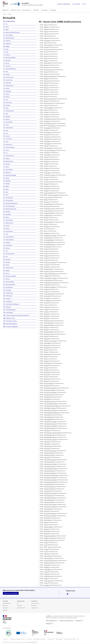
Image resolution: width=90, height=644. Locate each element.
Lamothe (46, 251)
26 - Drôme (6, 97)
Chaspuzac (47, 139)
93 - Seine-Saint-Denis (9, 285)
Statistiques (34, 606)
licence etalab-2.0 (31, 642)
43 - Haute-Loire (8, 144)
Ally (45, 36)
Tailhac (46, 543)
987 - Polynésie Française (10, 321)
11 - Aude (6, 52)
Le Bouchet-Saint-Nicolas (51, 274)
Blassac (46, 85)
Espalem (46, 191)
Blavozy (46, 88)
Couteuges (47, 173)
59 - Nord (6, 189)
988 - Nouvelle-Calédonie (10, 324)
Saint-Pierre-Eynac (49, 496)
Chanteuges (47, 132)
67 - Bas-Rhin (7, 212)
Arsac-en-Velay (48, 45)
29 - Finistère (7, 105)
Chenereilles (47, 155)
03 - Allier (6, 30)
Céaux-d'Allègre (48, 108)
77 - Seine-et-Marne (9, 240)
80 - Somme (7, 248)
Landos (46, 253)
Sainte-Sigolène (48, 419)
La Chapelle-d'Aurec (49, 242)
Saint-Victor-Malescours (50, 513)
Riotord (46, 381)
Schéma (19, 606)
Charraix (46, 135)
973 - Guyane (7, 299)
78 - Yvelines (7, 242)
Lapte (46, 260)
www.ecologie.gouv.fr (51, 621)
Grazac (46, 220)
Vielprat (46, 578)
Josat (46, 231)
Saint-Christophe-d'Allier (51, 404)
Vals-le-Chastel (48, 556)
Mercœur (47, 327)
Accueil (6, 10)
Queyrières (47, 372)
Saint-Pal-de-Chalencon (50, 482)
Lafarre (46, 249)
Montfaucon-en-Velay (50, 341)
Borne (46, 97)
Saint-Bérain (47, 399)
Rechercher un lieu (15, 10)
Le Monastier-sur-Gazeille (51, 283)
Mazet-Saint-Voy (49, 323)
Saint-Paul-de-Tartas (50, 489)
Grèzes (46, 224)
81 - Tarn (6, 251)
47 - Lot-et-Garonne (9, 156)
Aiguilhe (46, 27)
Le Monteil (47, 285)
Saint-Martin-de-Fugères (50, 478)
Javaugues (47, 227)
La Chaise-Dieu (48, 238)
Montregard (47, 343)
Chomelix (47, 159)
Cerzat (46, 110)
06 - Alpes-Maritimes (9, 38)
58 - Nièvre (6, 186)
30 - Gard (6, 108)
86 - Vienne (6, 265)
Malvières (47, 318)
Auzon (46, 56)
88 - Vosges (6, 271)
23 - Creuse (6, 88)
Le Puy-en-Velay (48, 294)
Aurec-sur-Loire (48, 49)
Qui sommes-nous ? (27, 10)
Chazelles (47, 153)
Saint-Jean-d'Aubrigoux (50, 451)
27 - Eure (6, 100)
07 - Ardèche (7, 41)
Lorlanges (47, 307)
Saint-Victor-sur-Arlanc (50, 516)
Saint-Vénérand (48, 509)
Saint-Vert (47, 511)
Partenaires (36, 10)
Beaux (46, 72)
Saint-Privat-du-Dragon (50, 504)
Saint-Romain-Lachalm (50, 507)
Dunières (47, 188)
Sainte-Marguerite (49, 417)
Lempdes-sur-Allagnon (50, 287)
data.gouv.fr (49, 624)
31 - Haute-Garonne (9, 111)
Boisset (46, 92)
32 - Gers (6, 114)
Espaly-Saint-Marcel (49, 193)
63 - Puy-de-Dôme (8, 200)
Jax (45, 229)
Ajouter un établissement (64, 4)
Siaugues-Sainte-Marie (50, 536)
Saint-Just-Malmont (49, 471)
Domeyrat (47, 186)
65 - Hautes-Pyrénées (9, 206)
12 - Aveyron (7, 55)
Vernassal (47, 572)
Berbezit (46, 79)
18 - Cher (6, 72)
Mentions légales (59, 639)
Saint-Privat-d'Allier (49, 502)
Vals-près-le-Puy (48, 558)
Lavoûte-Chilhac (49, 269)
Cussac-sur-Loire (49, 182)
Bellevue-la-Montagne (50, 76)
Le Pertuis (47, 292)
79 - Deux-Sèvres (8, 245)
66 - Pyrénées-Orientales (10, 209)
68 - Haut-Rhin (7, 214)
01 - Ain (5, 24)
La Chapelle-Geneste (50, 244)
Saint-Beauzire (48, 397)
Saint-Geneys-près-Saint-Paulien (53, 433)
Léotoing (46, 289)
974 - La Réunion (8, 301)
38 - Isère (6, 130)
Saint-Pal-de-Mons (49, 484)
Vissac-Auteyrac (49, 581)
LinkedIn (67, 594)
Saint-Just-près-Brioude (50, 473)
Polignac (46, 361)
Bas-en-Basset (48, 63)
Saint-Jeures (47, 457)
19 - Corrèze (7, 74)
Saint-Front (47, 431)
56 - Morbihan (7, 181)
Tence (46, 545)
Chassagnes (47, 141)
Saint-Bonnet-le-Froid (50, 401)
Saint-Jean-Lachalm (49, 455)
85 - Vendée (7, 262)
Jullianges (47, 233)
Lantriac (46, 258)
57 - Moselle (7, 184)
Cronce (46, 177)
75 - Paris (6, 234)
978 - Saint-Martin (8, 313)
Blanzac (46, 83)
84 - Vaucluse (7, 259)
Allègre (46, 29)
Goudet (46, 218)
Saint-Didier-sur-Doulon (51, 410)
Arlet (46, 43)
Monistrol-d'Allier (49, 332)
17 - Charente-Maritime (10, 69)
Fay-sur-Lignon (48, 197)
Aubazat (47, 47)
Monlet (46, 336)
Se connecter (77, 4)
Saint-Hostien (48, 446)
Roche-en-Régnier (49, 383)
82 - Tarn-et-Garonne (9, 254)
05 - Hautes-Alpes (8, 35)
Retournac (47, 379)
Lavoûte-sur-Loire (49, 271)
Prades (46, 368)
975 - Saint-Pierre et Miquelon (11, 304)
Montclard (47, 339)
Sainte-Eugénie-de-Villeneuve (52, 413)
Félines (46, 200)
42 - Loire (6, 142)
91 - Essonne (7, 279)
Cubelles (46, 179)
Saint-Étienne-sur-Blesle (50, 426)
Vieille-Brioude (48, 576)
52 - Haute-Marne (8, 170)
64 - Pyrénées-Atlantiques (10, 203)
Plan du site (5, 639)
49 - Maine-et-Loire (8, 161)
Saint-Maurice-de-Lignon (51, 480)
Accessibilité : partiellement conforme (17, 639)
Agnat (46, 25)
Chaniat (46, 130)
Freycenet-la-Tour (49, 211)
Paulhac (46, 352)
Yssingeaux (47, 585)
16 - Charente (7, 66)
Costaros (47, 168)
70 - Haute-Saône (8, 220)
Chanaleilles (47, 128)
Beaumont (47, 67)
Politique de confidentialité (70, 639)
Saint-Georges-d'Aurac (50, 435)
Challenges (53, 10)
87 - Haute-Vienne (8, 268)
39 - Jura (6, 133)
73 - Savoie (6, 228)
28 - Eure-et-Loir (8, 102)
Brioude (46, 101)
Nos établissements (7, 603)
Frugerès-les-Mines (49, 213)
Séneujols (47, 534)
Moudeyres (47, 348)
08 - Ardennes (7, 44)
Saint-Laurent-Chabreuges (51, 475)
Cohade (46, 164)
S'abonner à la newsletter (11, 593)
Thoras (50, 547)
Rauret (46, 377)
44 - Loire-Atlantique (9, 147)
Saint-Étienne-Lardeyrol (50, 424)
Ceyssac (46, 112)
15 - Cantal (6, 63)
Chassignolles (48, 144)
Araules (46, 38)
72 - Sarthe (6, 226)
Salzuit (46, 525)
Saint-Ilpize (47, 448)
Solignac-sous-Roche (49, 538)
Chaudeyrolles (48, 148)
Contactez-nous (35, 608)
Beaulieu (47, 65)
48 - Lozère (6, 158)
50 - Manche (7, 164)
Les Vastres (47, 298)
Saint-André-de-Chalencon (51, 388)
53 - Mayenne (7, 172)
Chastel (46, 146)
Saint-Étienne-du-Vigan (50, 422)
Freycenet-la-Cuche (49, 209)
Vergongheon (48, 569)
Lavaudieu (47, 267)
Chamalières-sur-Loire (50, 119)
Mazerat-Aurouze (49, 321)
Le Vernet (47, 303)
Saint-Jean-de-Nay (49, 453)
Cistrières (47, 162)
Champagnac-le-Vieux (50, 123)
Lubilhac (46, 312)
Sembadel (47, 531)
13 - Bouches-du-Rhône (10, 58)
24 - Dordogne (7, 91)
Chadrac (47, 114)
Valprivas (46, 554)
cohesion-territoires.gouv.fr (66, 621)
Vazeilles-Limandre (49, 563)
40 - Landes (6, 136)
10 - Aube (6, 49)
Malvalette (47, 316)
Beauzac (46, 74)
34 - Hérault (7, 119)
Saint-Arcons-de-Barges (50, 392)
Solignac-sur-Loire (49, 540)
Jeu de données (20, 608)
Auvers (46, 54)
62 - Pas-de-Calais (8, 198)
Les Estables (47, 296)
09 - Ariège (6, 46)
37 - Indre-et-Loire (8, 128)
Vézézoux (47, 574)
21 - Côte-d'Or (7, 83)
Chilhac (46, 157)
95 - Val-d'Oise (7, 290)
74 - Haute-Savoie (8, 231)
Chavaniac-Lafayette (50, 150)
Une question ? (45, 10)
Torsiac (46, 552)
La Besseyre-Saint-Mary (50, 235)
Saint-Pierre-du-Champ (50, 493)
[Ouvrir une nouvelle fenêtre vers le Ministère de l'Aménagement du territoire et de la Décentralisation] (35, 633)
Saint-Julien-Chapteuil (50, 460)
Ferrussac (47, 202)
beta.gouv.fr (79, 621)
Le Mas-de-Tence (48, 280)
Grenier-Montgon (49, 222)
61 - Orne (6, 195)
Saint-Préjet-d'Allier (49, 500)
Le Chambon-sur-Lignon (51, 278)
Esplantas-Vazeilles (53, 195)
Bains (46, 58)
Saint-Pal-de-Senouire (50, 487)
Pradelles (47, 365)
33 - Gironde (7, 116)
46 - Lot (5, 153)
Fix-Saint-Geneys (49, 204)
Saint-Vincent (48, 520)
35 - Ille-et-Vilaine (8, 122)
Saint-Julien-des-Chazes (50, 464)
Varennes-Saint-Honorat (51, 561)
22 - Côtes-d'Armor (9, 86)
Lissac (46, 305)
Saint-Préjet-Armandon (50, 498)
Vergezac (47, 567)
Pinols (46, 359)
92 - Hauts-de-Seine (9, 282)
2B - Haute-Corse (8, 80)
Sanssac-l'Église (48, 527)
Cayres (46, 105)
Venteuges (47, 565)
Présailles (46, 370)
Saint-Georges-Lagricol (50, 437)
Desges (46, 184)
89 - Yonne (6, 273)
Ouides (46, 350)
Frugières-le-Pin (48, 215)
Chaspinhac (47, 137)
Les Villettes (47, 300)
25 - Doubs (6, 94)
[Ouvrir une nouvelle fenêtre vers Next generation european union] (22, 633)
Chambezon (47, 121)
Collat (46, 166)
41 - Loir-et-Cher (8, 139)
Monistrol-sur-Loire (49, 334)
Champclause (52, 126)
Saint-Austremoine (49, 395)
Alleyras (46, 34)
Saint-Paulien (48, 491)
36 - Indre (6, 125)
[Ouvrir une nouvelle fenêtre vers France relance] (8, 633)
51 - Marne (6, 167)
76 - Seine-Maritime (9, 237)
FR (85, 4)
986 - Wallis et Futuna (9, 318)
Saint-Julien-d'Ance (49, 462)
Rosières (46, 386)
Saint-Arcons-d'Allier (50, 390)
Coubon (46, 170)
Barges (46, 61)
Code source (50, 639)
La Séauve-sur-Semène (50, 262)
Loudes (46, 309)
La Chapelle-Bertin (49, 240)
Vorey (46, 583)
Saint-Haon (47, 444)
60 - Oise (6, 192)
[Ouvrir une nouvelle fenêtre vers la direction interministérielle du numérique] (54, 633)
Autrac (46, 52)
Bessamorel (47, 81)
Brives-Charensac (49, 103)
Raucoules (47, 374)
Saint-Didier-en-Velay (50, 408)
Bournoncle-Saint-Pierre (51, 99)
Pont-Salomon (48, 363)
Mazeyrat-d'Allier (49, 325)
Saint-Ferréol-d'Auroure (50, 428)
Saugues (46, 529)
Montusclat (47, 345)
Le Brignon (47, 276)
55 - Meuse (6, 178)
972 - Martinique (8, 296)
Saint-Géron (47, 442)
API (18, 603)
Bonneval (47, 94)
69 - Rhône (6, 217)
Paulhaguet (47, 354)
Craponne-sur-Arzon (50, 175)
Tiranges (46, 549)
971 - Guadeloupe (8, 293)
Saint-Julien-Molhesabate (51, 469)
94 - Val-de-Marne (8, 287)
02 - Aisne (6, 27)
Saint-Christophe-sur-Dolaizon (52, 406)
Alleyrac (46, 32)
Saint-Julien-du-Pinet (50, 466)
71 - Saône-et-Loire (8, 223)
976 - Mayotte (7, 307)
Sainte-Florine (48, 415)
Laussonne (47, 265)
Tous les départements (9, 21)
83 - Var (5, 257)
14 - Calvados (7, 60)
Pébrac (46, 357)
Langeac (46, 256)
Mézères (46, 330)
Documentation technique (39, 639)
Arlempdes (47, 40)
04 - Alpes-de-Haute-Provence (11, 32)
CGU (78, 639)
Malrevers (47, 314)
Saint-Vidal (47, 518)
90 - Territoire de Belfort (10, 276)
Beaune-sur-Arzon (49, 70)
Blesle (46, 90)
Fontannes (47, 206)
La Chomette (48, 247)
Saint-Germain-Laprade (50, 439)
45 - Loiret (6, 150)
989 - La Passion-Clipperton (11, 327)
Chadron (46, 117)
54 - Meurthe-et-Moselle (10, 175)
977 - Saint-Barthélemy (9, 310)
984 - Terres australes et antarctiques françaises (16, 315)
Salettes (46, 522)
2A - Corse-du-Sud (8, 77)
